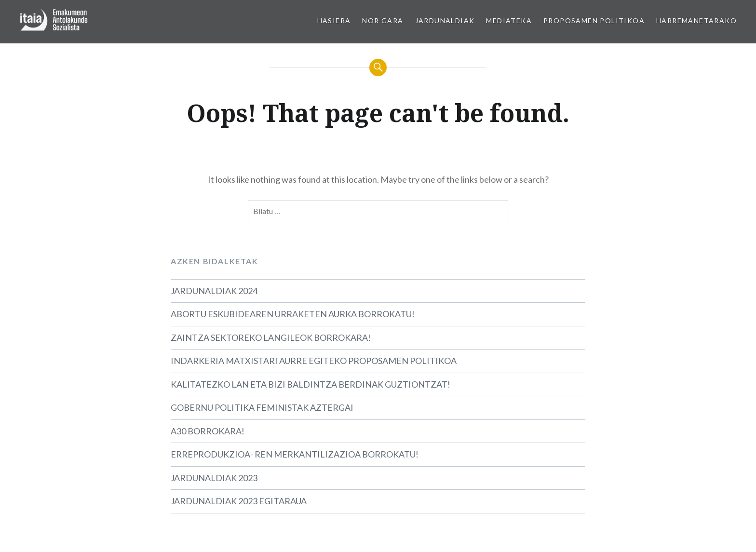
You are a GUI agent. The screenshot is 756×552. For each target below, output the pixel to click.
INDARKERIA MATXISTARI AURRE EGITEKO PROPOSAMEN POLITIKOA (314, 361)
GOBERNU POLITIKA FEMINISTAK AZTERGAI (262, 407)
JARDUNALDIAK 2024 (214, 291)
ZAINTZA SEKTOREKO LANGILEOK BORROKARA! (271, 337)
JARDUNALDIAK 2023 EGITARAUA (239, 501)
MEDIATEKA (509, 20)
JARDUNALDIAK (445, 20)
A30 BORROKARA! (208, 431)
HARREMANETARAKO (696, 20)
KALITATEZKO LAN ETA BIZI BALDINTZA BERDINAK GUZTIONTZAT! (310, 384)
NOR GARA (383, 20)
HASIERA (334, 20)
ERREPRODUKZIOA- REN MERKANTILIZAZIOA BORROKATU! (295, 454)
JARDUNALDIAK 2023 (214, 478)
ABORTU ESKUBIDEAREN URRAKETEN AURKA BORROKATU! (293, 314)
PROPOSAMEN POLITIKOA (594, 20)
